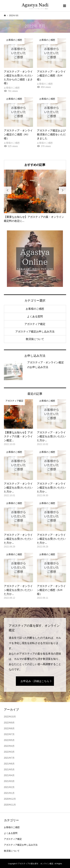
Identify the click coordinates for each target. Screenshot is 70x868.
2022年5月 (9, 740)
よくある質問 (35, 316)
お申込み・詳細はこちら (35, 681)
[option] (35, 196)
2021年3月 (9, 781)
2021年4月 (9, 775)
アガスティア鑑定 (35, 324)
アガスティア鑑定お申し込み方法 (35, 332)
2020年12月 (10, 799)
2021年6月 (9, 764)
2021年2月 (9, 787)
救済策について (35, 339)
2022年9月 (9, 723)
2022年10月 (10, 717)
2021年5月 (9, 770)
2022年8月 (9, 729)
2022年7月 (9, 734)
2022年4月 (9, 746)
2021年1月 (9, 793)
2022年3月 (9, 752)
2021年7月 (9, 758)
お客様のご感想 (35, 309)
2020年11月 (10, 805)
